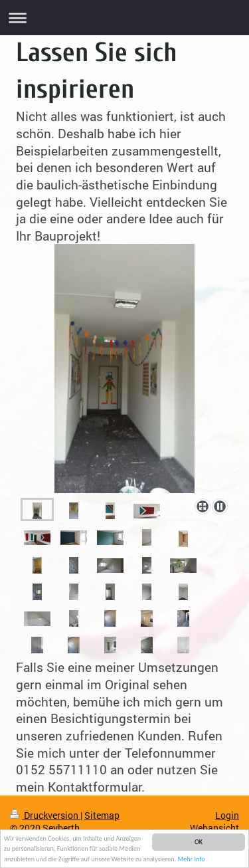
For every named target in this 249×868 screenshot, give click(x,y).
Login (227, 815)
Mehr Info (192, 860)
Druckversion (45, 815)
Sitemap (102, 815)
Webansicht (214, 828)
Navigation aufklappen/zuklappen (124, 18)
